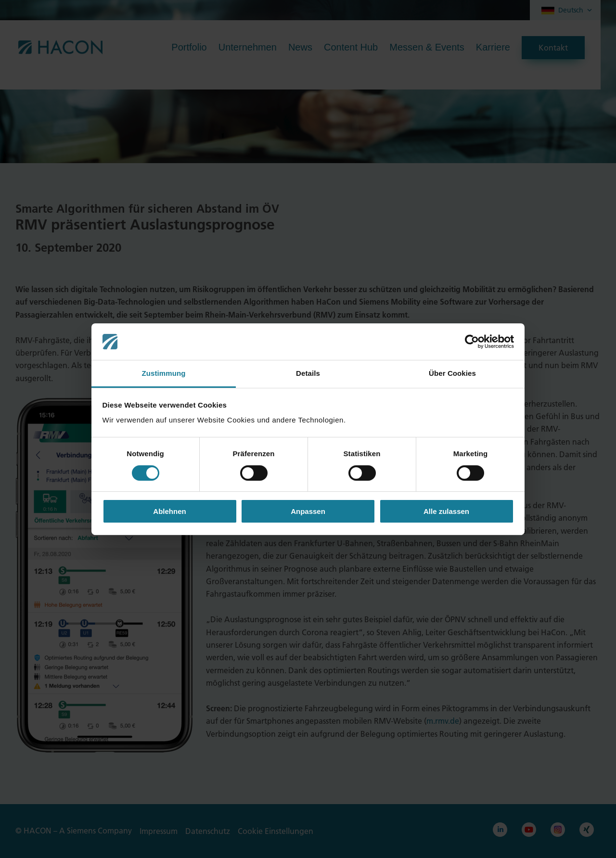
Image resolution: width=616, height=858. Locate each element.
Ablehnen (169, 511)
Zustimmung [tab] (164, 373)
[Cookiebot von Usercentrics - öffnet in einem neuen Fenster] (472, 342)
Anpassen (308, 511)
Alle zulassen (446, 511)
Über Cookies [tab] (452, 373)
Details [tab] (308, 373)
